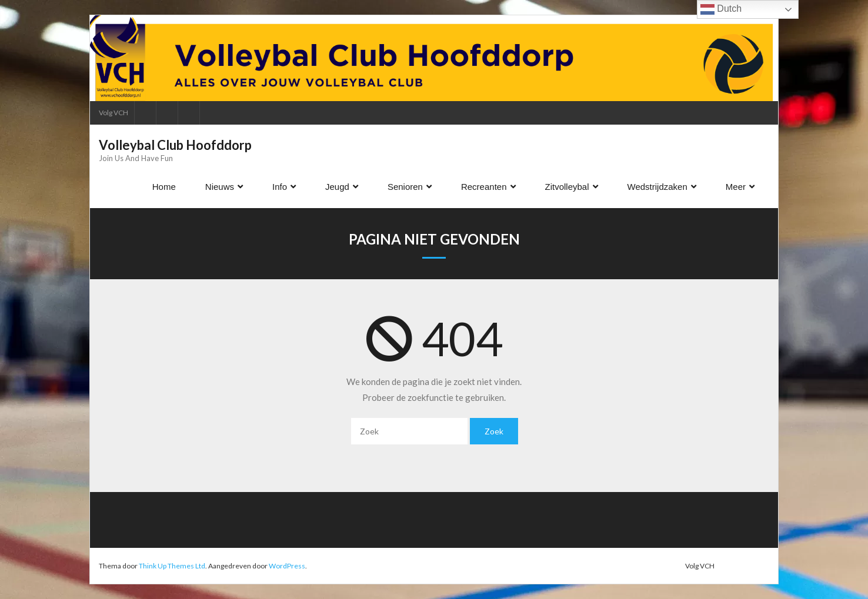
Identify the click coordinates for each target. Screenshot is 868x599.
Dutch (721, 9)
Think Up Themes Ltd (172, 566)
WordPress (287, 566)
